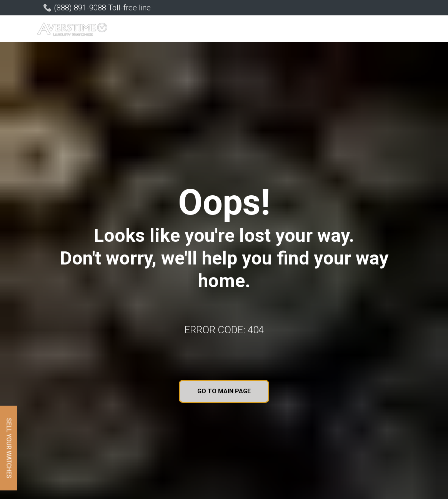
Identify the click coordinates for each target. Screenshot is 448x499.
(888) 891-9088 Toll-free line (102, 8)
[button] (136, 30)
